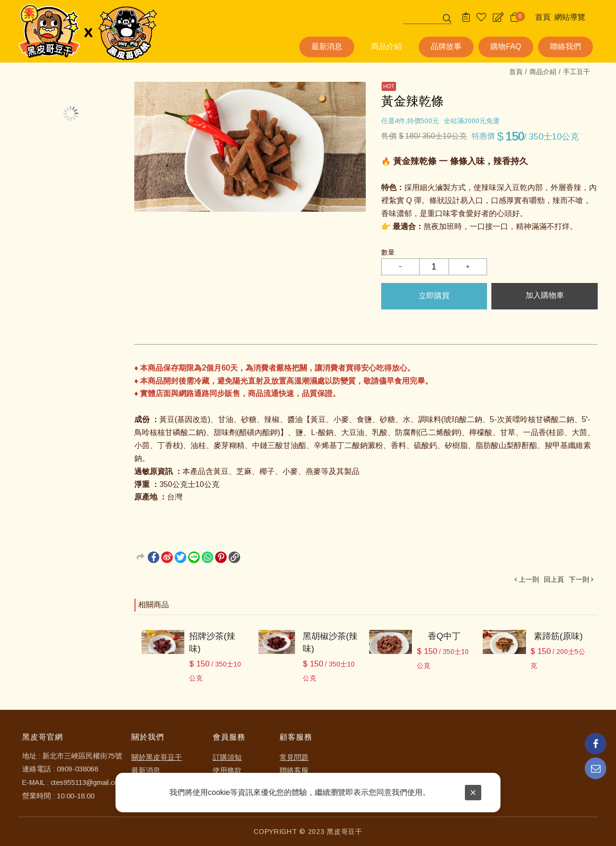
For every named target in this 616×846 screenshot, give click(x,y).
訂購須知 (227, 757)
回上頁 (554, 579)
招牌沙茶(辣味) (212, 642)
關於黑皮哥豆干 (157, 757)
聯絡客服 (294, 770)
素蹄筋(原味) (558, 636)
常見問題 (294, 757)
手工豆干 (577, 72)
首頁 (516, 72)
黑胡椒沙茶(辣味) (330, 642)
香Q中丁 (444, 636)
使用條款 (227, 770)
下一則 (579, 579)
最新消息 (146, 770)
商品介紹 (543, 72)
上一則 (529, 579)
